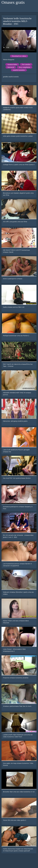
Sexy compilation (24, 67)
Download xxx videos (19, 56)
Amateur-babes (12, 64)
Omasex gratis (13, 2)
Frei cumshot (26, 64)
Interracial (11, 67)
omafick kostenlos (19, 70)
